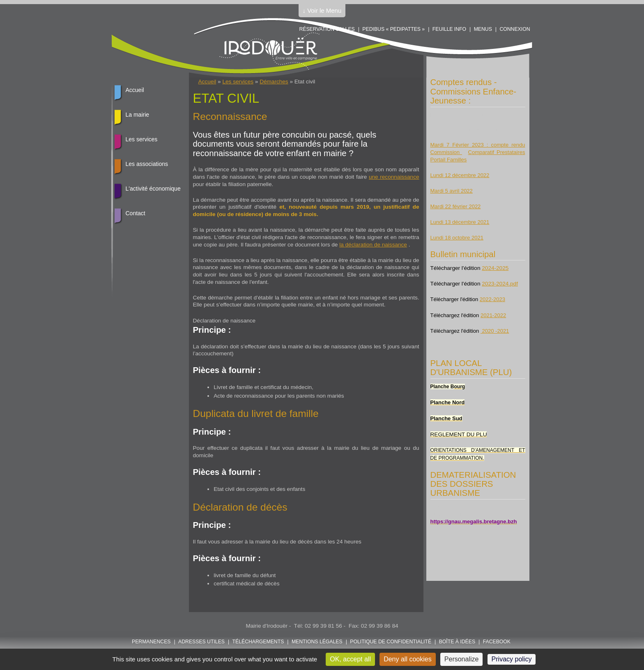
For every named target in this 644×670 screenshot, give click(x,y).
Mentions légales (317, 642)
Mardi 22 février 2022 (456, 206)
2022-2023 (492, 299)
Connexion (515, 29)
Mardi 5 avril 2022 (452, 191)
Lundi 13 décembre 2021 (460, 222)
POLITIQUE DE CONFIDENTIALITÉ (391, 642)
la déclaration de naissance (373, 245)
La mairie (138, 115)
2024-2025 (495, 268)
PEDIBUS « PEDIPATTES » (393, 29)
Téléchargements (258, 642)
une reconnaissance (394, 177)
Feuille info (449, 29)
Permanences (151, 642)
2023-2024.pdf (500, 284)
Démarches (274, 82)
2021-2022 (493, 315)
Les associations (147, 164)
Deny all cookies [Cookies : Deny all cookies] (408, 659)
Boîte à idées (457, 642)
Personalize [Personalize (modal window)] (462, 659)
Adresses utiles (201, 642)
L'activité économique (153, 189)
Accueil (207, 82)
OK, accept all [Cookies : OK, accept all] (350, 659)
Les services (238, 82)
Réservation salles (327, 29)
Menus (483, 29)
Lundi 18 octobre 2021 (457, 238)
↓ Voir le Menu (322, 10)
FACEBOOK (497, 642)
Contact (136, 213)
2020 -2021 (495, 331)
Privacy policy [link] (512, 659)
